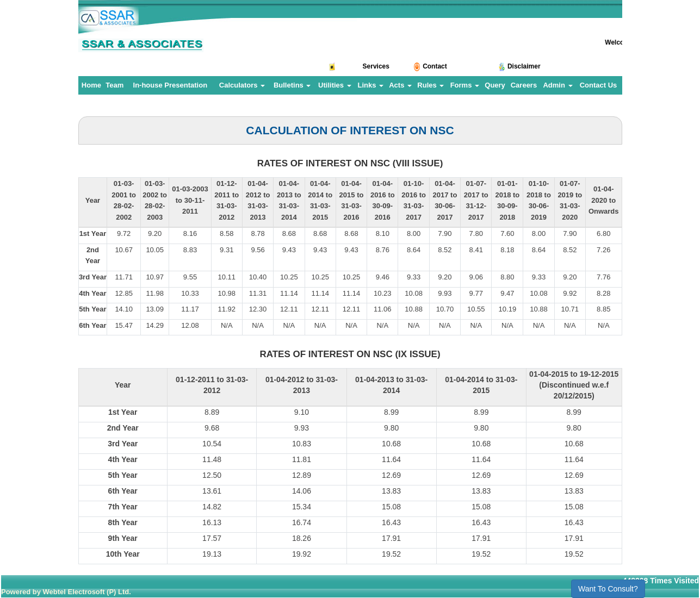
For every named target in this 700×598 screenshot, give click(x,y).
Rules (430, 85)
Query (495, 85)
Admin (557, 85)
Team (114, 85)
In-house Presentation (171, 85)
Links (370, 85)
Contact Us (599, 85)
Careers (524, 85)
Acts (400, 85)
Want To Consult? (608, 589)
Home (91, 85)
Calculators (242, 85)
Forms (465, 85)
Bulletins (292, 85)
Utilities (335, 85)
